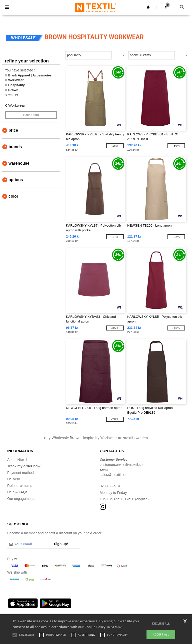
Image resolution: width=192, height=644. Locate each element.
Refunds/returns (20, 486)
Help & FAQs (17, 492)
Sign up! (61, 544)
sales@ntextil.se (112, 475)
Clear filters (31, 115)
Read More (115, 627)
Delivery (14, 479)
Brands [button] (15, 147)
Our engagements (21, 499)
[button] (148, 7)
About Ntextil (17, 460)
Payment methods (21, 473)
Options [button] (16, 180)
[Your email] (29, 544)
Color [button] (13, 196)
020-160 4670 (110, 486)
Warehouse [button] (19, 163)
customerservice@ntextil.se (121, 465)
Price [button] (13, 130)
